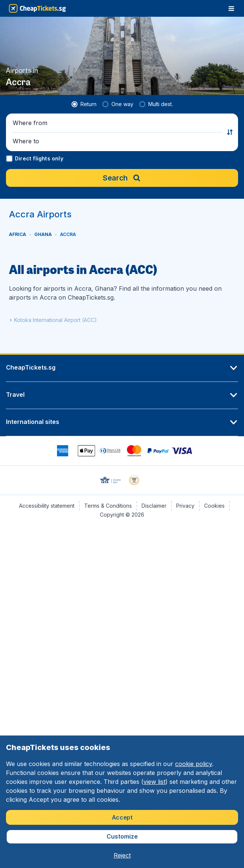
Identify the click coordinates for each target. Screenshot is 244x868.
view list (154, 782)
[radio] (84, 104)
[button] (118, 123)
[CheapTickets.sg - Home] (37, 8)
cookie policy (194, 764)
